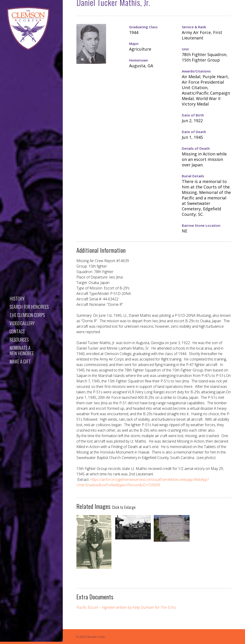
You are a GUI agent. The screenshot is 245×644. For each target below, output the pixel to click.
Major (134, 44)
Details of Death (196, 148)
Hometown (138, 60)
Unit (185, 49)
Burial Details (193, 176)
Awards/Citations (196, 71)
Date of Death (194, 132)
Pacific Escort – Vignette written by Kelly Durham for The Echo (126, 607)
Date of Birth (193, 115)
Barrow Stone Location (201, 225)
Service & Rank (194, 27)
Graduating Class (143, 27)
